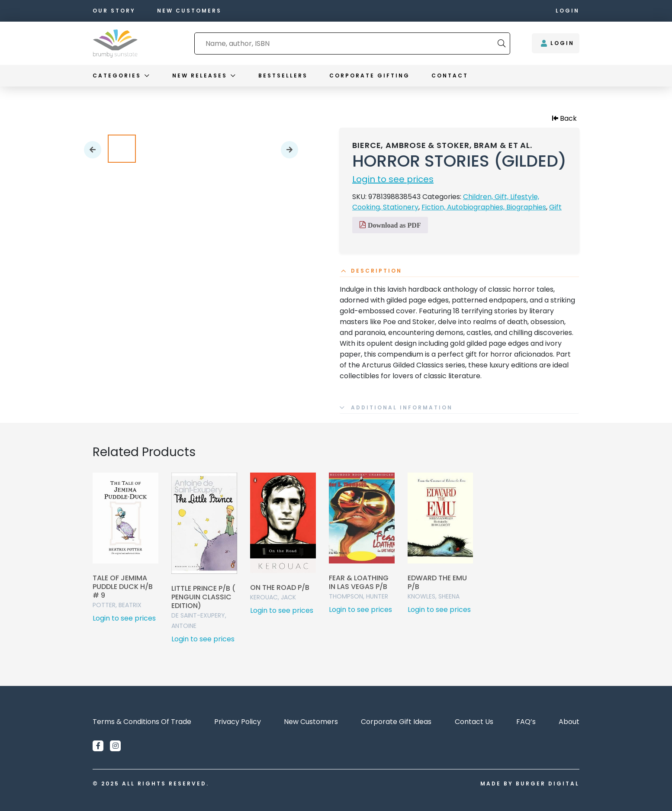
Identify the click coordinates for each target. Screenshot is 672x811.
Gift (555, 207)
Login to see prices (393, 179)
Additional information (402, 408)
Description (376, 271)
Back (564, 118)
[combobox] (346, 43)
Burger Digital (548, 784)
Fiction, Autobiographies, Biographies (484, 207)
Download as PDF (390, 225)
